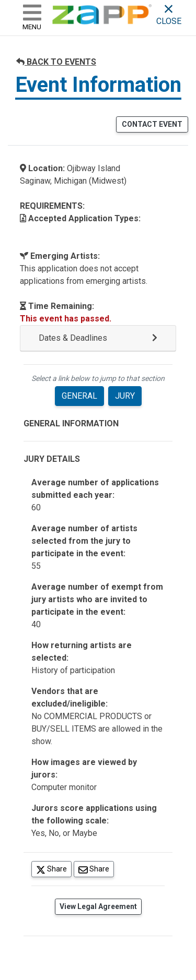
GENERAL (79, 396)
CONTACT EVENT (152, 124)
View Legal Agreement (98, 906)
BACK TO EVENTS (56, 62)
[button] (98, 338)
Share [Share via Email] (96, 869)
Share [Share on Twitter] (54, 869)
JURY (125, 396)
